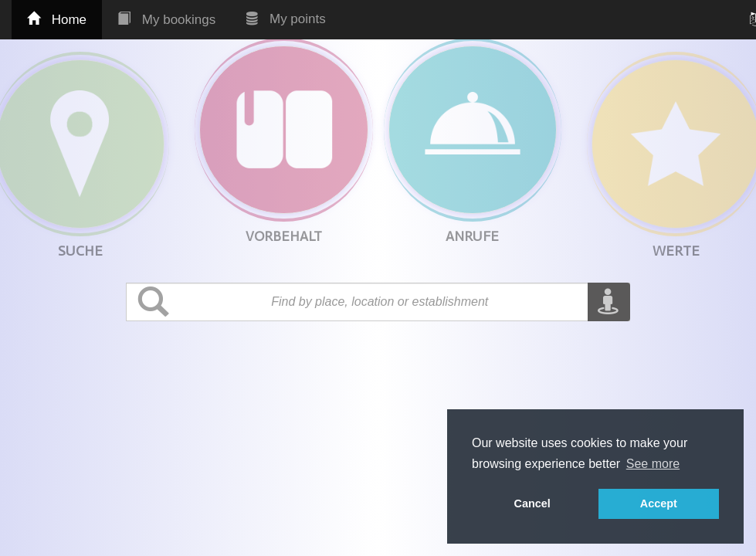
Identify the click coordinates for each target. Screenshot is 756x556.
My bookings (166, 20)
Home (57, 20)
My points (286, 19)
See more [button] (653, 464)
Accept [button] (659, 503)
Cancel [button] (532, 503)
